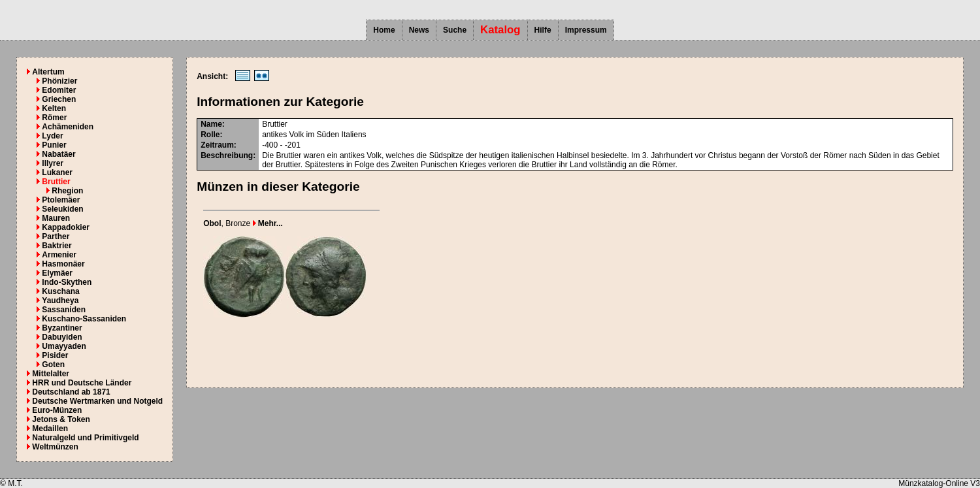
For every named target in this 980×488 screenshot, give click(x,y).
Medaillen (50, 429)
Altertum (48, 72)
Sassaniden (64, 310)
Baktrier (57, 246)
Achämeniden (68, 127)
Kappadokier (66, 227)
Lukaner (57, 172)
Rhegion (67, 191)
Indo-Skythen (67, 282)
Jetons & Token (61, 419)
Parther (56, 236)
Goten (53, 365)
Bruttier (56, 182)
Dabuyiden (62, 337)
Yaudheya (60, 301)
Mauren (56, 218)
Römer (54, 118)
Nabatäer (58, 154)
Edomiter (59, 90)
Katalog (500, 30)
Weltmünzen (55, 447)
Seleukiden (62, 209)
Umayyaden (64, 346)
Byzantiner (62, 328)
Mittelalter (51, 374)
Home (384, 30)
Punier (54, 145)
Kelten (54, 108)
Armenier (59, 255)
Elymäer (57, 273)
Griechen (59, 99)
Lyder (52, 136)
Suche (455, 30)
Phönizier (59, 81)
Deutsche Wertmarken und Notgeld (97, 401)
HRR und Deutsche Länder (82, 383)
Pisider (55, 355)
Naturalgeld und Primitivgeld (85, 438)
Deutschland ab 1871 (71, 392)
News (419, 30)
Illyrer (53, 163)
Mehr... (268, 223)
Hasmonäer (63, 264)
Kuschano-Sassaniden (84, 319)
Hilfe (543, 30)
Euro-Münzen (57, 410)
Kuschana (60, 291)
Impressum (586, 30)
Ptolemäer (61, 200)
